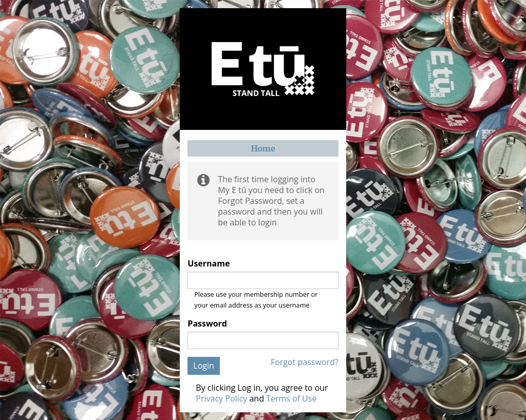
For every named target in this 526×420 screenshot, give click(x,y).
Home (263, 148)
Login (204, 366)
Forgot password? (305, 362)
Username (209, 264)
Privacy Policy (221, 398)
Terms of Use (291, 398)
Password (207, 324)
